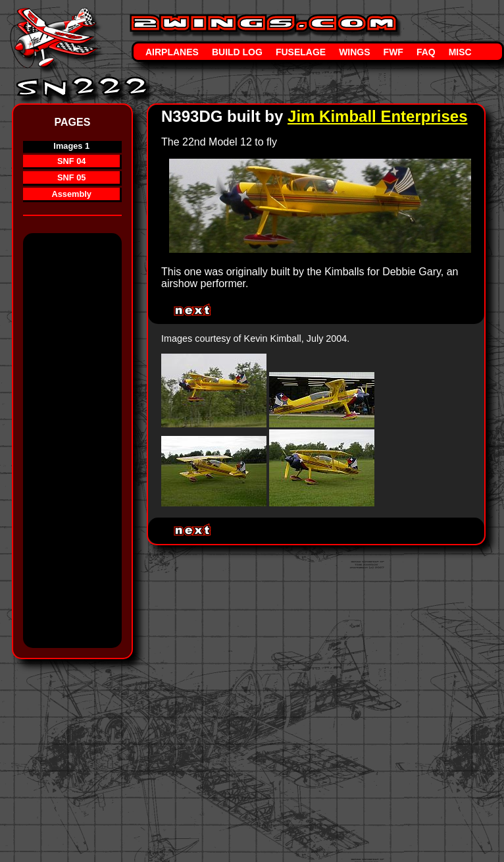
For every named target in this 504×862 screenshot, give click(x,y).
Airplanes (172, 52)
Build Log (237, 52)
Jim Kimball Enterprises (377, 116)
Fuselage (301, 52)
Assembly (71, 194)
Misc (460, 52)
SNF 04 (71, 161)
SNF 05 (71, 177)
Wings (354, 52)
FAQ (426, 52)
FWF (393, 52)
